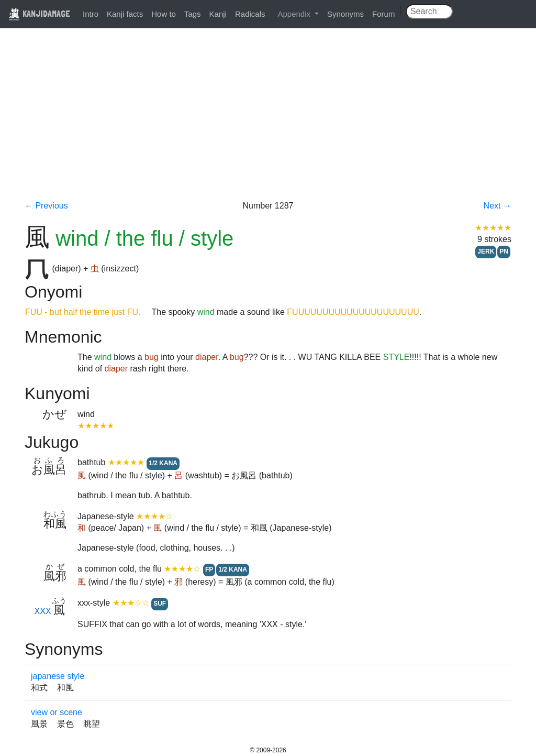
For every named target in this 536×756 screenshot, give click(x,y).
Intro (91, 14)
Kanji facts (125, 14)
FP (209, 569)
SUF (160, 604)
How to (164, 14)
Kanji (218, 14)
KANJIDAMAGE (39, 13)
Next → (498, 206)
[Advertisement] (268, 122)
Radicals (250, 14)
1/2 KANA (163, 463)
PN (504, 251)
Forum (383, 14)
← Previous (46, 206)
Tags (193, 14)
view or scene (57, 712)
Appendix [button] (295, 14)
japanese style (58, 676)
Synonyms (345, 14)
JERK (486, 251)
